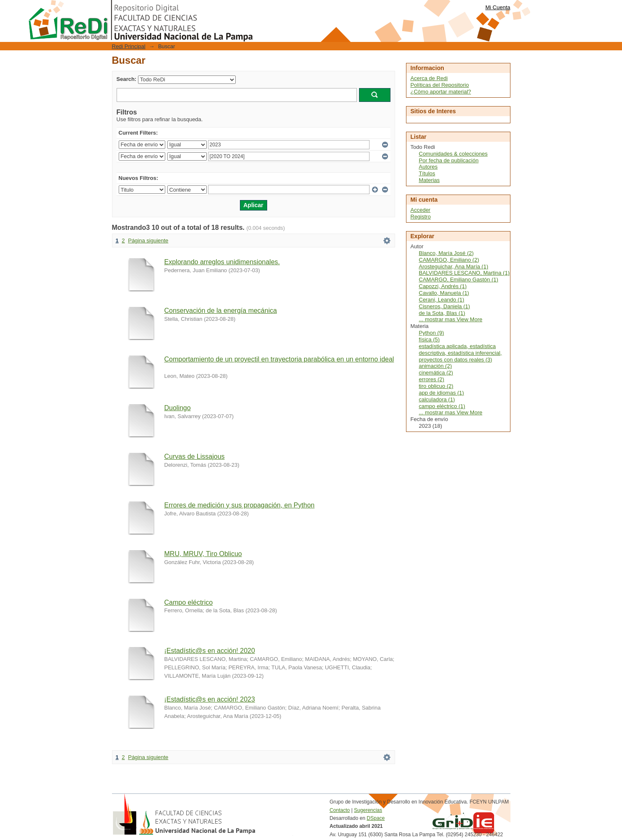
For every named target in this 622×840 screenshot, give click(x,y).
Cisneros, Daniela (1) (445, 306)
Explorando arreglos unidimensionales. (222, 262)
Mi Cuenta (498, 7)
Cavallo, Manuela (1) (444, 293)
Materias (429, 180)
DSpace (376, 818)
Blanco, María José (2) (446, 253)
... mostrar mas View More (451, 319)
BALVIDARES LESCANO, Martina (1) (465, 273)
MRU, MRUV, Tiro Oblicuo (203, 554)
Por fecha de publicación (449, 160)
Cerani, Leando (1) (442, 300)
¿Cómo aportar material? (441, 92)
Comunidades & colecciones (453, 154)
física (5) (429, 339)
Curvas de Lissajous (195, 456)
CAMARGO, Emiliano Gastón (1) (459, 280)
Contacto (340, 810)
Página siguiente (148, 241)
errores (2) (432, 379)
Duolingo (178, 408)
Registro (421, 217)
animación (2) (436, 366)
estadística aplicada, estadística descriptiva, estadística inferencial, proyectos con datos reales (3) (461, 353)
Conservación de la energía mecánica (221, 311)
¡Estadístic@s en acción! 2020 (210, 651)
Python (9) (432, 333)
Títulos (427, 173)
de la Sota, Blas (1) (442, 313)
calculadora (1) (437, 399)
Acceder (421, 210)
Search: (127, 79)
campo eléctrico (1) (442, 406)
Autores (428, 167)
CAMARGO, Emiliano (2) (449, 260)
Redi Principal (129, 46)
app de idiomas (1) (442, 393)
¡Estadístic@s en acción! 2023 (210, 699)
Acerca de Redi (429, 78)
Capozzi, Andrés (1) (443, 286)
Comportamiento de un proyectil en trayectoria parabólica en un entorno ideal (279, 359)
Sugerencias (368, 810)
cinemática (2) (436, 373)
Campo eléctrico (189, 602)
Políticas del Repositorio (440, 85)
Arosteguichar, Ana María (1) (454, 267)
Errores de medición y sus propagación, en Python (239, 505)
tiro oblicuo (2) (436, 386)
